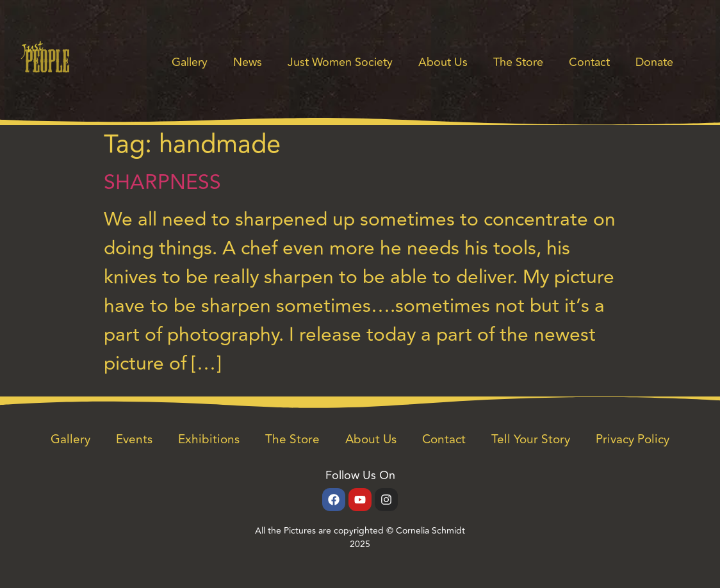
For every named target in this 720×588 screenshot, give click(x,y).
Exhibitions (209, 439)
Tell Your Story (531, 439)
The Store (518, 62)
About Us (443, 62)
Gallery (190, 62)
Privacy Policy (633, 439)
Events (134, 439)
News (248, 62)
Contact (589, 62)
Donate (654, 62)
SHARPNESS (162, 183)
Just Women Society (340, 62)
